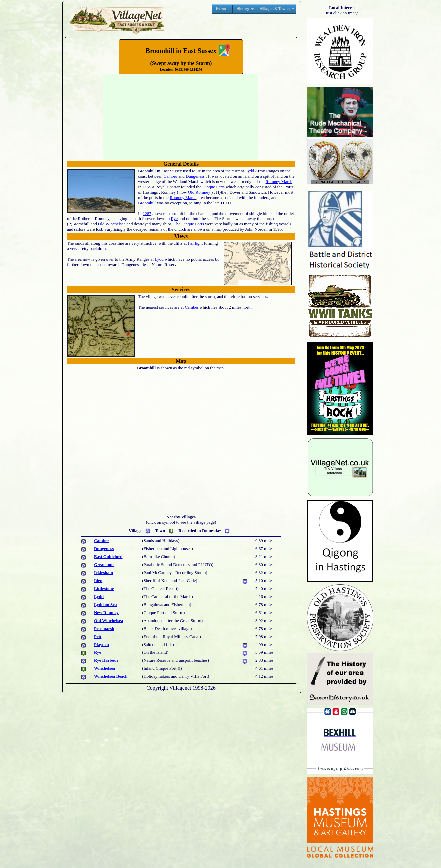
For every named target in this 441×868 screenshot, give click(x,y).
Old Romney (199, 192)
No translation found (181, 117)
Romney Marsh (279, 181)
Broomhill (147, 203)
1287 (147, 213)
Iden (98, 580)
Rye (174, 219)
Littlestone (104, 588)
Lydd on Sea (106, 604)
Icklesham (104, 573)
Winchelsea (105, 668)
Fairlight (195, 243)
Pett (98, 636)
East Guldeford (108, 557)
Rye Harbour (106, 660)
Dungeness (195, 176)
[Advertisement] (31, 102)
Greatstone (104, 565)
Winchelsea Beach (111, 676)
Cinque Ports (214, 187)
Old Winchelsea (112, 224)
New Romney (106, 612)
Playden (102, 644)
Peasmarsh (104, 628)
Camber (170, 176)
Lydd (250, 171)
